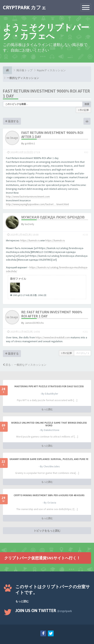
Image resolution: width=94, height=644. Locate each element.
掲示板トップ (24, 70)
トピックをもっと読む (47, 531)
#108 (85, 235)
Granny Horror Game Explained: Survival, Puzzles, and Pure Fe (49, 459)
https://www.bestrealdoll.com (53, 337)
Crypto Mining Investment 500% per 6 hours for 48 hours (49, 495)
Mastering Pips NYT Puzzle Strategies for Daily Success (49, 386)
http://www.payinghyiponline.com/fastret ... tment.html (37, 204)
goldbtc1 (30, 143)
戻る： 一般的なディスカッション (25, 365)
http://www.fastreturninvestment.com (28, 197)
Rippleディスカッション (51, 70)
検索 (87, 104)
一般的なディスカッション (23, 78)
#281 (85, 332)
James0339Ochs (34, 323)
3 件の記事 (83, 110)
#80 (86, 152)
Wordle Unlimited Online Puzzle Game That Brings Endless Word (49, 424)
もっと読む (47, 409)
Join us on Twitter (44, 611)
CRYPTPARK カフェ (25, 8)
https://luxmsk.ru (30, 240)
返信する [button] (12, 121)
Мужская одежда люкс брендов (53, 217)
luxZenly (30, 224)
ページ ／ (82, 353)
